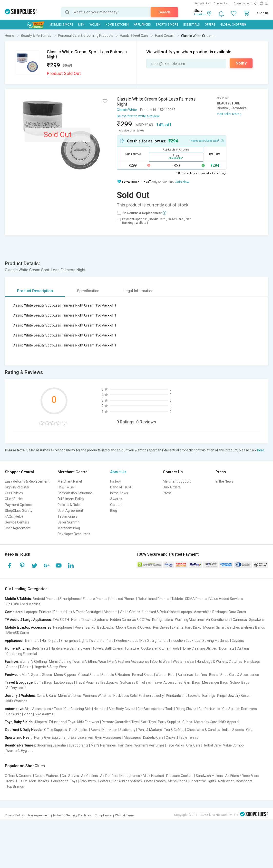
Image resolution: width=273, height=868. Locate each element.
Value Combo (233, 745)
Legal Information (138, 291)
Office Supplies (56, 730)
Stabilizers (88, 781)
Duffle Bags (43, 682)
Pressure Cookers (180, 776)
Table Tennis (188, 737)
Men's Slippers (65, 675)
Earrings (209, 696)
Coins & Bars (46, 696)
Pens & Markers (150, 730)
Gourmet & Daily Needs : (24, 730)
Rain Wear (226, 781)
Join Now (182, 182)
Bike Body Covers (122, 709)
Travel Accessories (168, 682)
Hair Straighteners (154, 641)
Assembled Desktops (210, 612)
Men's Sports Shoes (37, 675)
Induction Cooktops (185, 641)
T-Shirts (25, 667)
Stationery (127, 730)
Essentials (191, 25)
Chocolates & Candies (203, 730)
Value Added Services (226, 599)
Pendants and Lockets (183, 696)
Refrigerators (162, 620)
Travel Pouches (87, 682)
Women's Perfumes (149, 745)
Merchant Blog (69, 528)
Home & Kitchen (117, 25)
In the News (119, 493)
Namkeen (110, 730)
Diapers (41, 722)
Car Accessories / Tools (156, 709)
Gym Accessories (108, 737)
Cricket (171, 737)
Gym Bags (192, 682)
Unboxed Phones (122, 599)
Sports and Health (19, 737)
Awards (116, 499)
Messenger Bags (215, 682)
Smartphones (70, 599)
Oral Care (193, 745)
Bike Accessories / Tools (44, 709)
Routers (59, 612)
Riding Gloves (186, 709)
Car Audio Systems (127, 781)
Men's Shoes (178, 781)
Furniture (132, 648)
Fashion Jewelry (151, 696)
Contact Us (221, 4)
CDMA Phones (196, 599)
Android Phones (45, 599)
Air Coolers (90, 776)
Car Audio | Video (19, 714)
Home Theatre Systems (90, 620)
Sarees (12, 667)
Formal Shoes (143, 675)
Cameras (240, 620)
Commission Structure (75, 493)
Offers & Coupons (19, 776)
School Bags (240, 682)
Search (164, 12)
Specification (88, 291)
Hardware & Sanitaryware (70, 648)
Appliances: (14, 641)
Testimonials (67, 516)
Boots (214, 675)
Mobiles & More (61, 25)
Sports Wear (161, 662)
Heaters (104, 781)
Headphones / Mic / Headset (142, 776)
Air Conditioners (218, 620)
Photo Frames (155, 781)
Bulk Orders (172, 487)
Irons (10, 781)
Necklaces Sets (125, 696)
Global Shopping (233, 25)
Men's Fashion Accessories (129, 662)
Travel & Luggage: (19, 682)
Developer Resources (74, 534)
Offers (210, 25)
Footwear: (13, 675)
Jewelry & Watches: (20, 696)
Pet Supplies (79, 730)
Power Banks (85, 627)
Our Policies (14, 493)
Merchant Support (177, 481)
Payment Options (18, 505)
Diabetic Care (153, 737)
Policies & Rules (69, 505)
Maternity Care (206, 722)
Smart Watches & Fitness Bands (240, 627)
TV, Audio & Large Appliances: (28, 620)
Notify (241, 63)
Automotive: (15, 709)
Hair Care (125, 745)
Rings (221, 696)
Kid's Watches (17, 701)
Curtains (243, 648)
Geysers (238, 641)
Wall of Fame (124, 815)
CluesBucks (14, 499)
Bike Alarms (44, 714)
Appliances (142, 25)
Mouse (209, 627)
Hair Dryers (50, 641)
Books (95, 730)
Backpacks (106, 627)
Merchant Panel (70, 481)
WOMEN (95, 25)
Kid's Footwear (88, 722)
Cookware (149, 648)
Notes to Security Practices (72, 815)
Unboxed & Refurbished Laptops (167, 612)
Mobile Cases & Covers (133, 627)
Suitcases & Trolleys (136, 682)
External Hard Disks (186, 627)
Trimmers (32, 641)
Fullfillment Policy (71, 499)
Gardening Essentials (22, 654)
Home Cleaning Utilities (199, 648)
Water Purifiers (102, 641)
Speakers (256, 620)
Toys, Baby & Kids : (20, 722)
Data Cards (237, 612)
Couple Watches (47, 776)
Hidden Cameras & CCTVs (130, 620)
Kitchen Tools (169, 648)
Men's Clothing (60, 662)
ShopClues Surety (19, 511)
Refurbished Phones (153, 599)
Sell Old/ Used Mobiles (23, 604)
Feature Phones (95, 599)
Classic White (127, 110)
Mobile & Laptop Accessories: (29, 627)
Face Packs (175, 745)
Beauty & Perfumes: (20, 745)
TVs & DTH (61, 620)
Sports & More (167, 25)
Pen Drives (161, 627)
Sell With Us (202, 4)
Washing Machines (189, 620)
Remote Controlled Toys (120, 722)
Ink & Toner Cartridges (85, 612)
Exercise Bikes (82, 737)
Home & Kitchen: (18, 648)
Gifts (250, 730)
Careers (116, 505)
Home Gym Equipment (51, 737)
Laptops (31, 612)
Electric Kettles (127, 641)
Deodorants (79, 745)
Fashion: (12, 662)
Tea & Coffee (174, 730)
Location (200, 14)
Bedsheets (40, 648)
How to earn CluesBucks (207, 140)
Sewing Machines (216, 641)
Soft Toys (148, 722)
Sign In (263, 13)
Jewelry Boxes (239, 696)
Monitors (111, 612)
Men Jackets (39, 781)
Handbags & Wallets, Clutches (219, 662)
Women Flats (166, 675)
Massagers (132, 737)
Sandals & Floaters (116, 675)
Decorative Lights (203, 781)
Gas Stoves (70, 776)
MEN (81, 25)
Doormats (227, 648)
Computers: (14, 612)
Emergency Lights (74, 641)
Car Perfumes (209, 709)
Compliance (103, 815)
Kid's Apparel (229, 722)
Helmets (100, 709)
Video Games (130, 612)
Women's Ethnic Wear (90, 662)
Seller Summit (68, 522)
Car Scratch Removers (240, 709)
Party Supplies (169, 722)
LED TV (22, 781)
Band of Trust (121, 487)
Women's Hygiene (20, 751)
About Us (118, 472)
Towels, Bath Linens (108, 648)
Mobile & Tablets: (18, 599)
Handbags (252, 662)
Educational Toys (62, 722)
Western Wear (184, 662)
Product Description (35, 291)
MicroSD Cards (18, 633)
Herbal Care (212, 745)
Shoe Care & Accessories (240, 675)
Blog (114, 511)
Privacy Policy (14, 815)
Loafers (201, 675)
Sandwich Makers (209, 776)
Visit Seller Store (228, 114)
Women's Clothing (33, 662)
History (116, 481)
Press (167, 493)
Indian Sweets (233, 730)
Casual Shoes (89, 675)
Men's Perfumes (103, 745)
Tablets (177, 599)
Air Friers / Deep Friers (242, 776)
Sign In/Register (17, 487)
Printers (45, 612)
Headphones (63, 627)
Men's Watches (69, 696)
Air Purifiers (109, 776)
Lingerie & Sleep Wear (50, 667)
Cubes (187, 722)
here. (261, 450)
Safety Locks (16, 688)
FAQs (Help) (14, 516)
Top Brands (15, 786)
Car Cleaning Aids (78, 709)
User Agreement (18, 528)
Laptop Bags (64, 682)
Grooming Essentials (53, 745)
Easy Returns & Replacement (27, 481)
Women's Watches (97, 696)
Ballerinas (185, 675)
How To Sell (66, 487)
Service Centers (17, 522)
